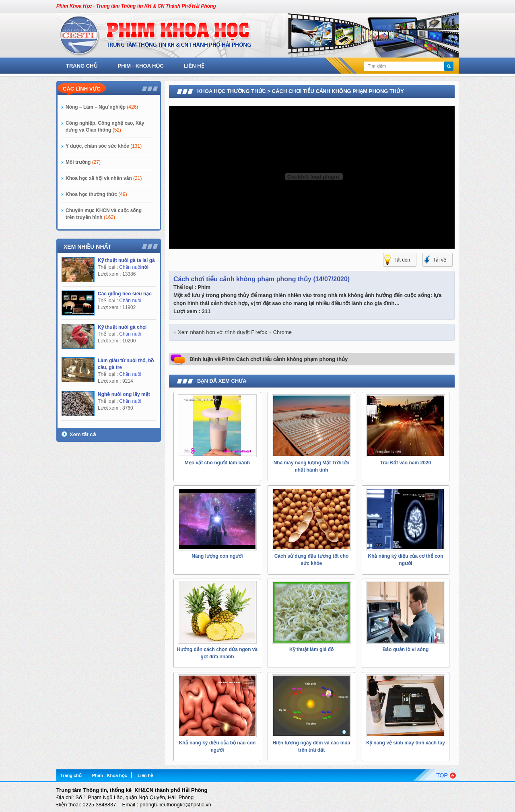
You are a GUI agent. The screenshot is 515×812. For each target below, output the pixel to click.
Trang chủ (82, 66)
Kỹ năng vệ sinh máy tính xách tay (406, 743)
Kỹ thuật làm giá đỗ (311, 649)
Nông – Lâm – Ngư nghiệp (102, 107)
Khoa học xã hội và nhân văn (104, 178)
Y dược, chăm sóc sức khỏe (104, 146)
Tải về (440, 260)
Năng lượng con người (217, 556)
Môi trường (83, 162)
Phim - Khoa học (141, 66)
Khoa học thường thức (96, 194)
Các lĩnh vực (82, 89)
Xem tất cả (83, 434)
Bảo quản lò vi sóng (406, 649)
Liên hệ (194, 66)
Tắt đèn (402, 260)
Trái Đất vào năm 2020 (406, 463)
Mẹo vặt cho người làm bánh (217, 463)
